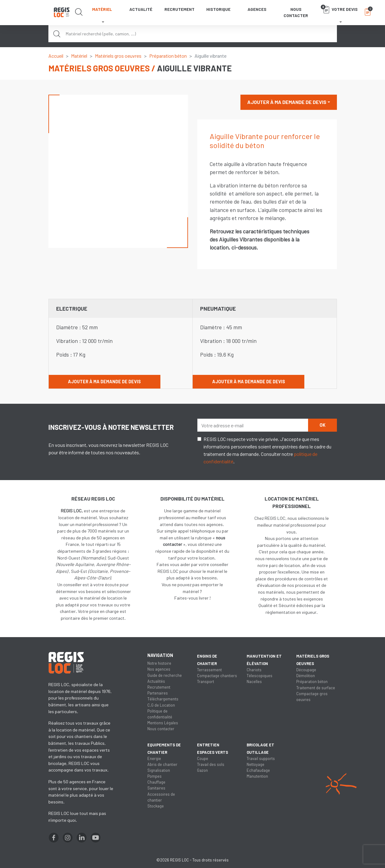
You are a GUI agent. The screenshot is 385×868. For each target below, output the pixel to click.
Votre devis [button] (339, 9)
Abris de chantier (162, 764)
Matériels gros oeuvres (118, 56)
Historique (218, 9)
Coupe (203, 758)
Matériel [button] (102, 9)
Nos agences (159, 669)
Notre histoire (159, 663)
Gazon (202, 770)
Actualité (141, 9)
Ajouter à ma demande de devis (287, 102)
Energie (154, 758)
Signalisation (159, 770)
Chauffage (156, 782)
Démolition (306, 676)
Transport (206, 681)
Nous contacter (296, 12)
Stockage (156, 806)
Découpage (306, 670)
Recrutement (179, 9)
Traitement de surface (316, 688)
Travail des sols (211, 764)
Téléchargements (163, 699)
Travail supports (261, 758)
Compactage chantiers (217, 676)
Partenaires (158, 693)
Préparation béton (168, 56)
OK (322, 425)
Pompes (154, 776)
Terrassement (209, 670)
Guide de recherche (165, 675)
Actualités (156, 681)
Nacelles (254, 681)
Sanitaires (156, 788)
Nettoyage (255, 764)
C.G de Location (161, 705)
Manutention (257, 776)
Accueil (56, 56)
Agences (257, 9)
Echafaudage (258, 770)
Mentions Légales (163, 723)
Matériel (79, 56)
